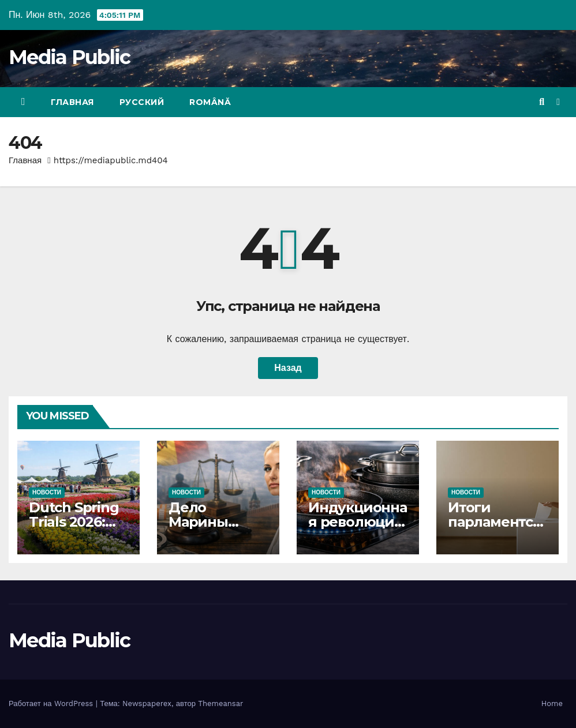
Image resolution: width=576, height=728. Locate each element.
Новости (47, 492)
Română (210, 102)
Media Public (70, 57)
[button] (542, 102)
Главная (72, 102)
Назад (288, 368)
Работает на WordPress (52, 703)
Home (552, 703)
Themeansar (220, 703)
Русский (142, 102)
